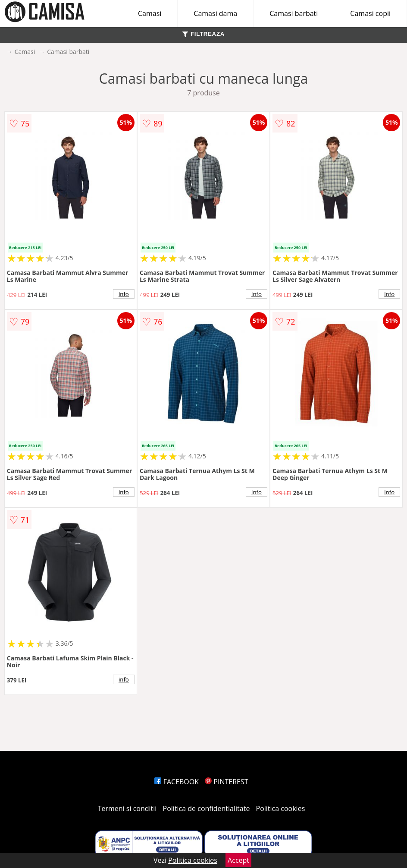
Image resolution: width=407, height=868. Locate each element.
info (124, 294)
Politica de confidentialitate (207, 808)
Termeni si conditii (127, 808)
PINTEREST (226, 782)
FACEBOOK (177, 782)
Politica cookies (281, 808)
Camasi (150, 13)
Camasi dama (215, 13)
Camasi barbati (294, 13)
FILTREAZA (203, 34)
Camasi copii (370, 13)
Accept (238, 860)
